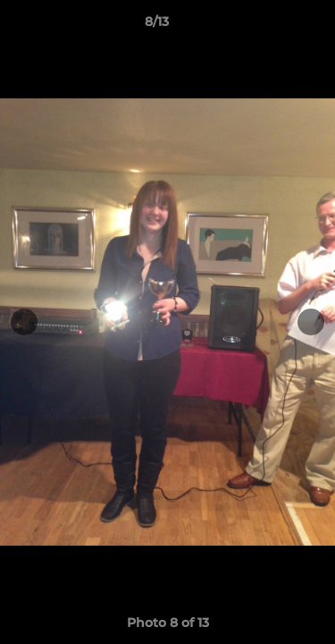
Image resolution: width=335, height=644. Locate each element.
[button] (271, 26)
